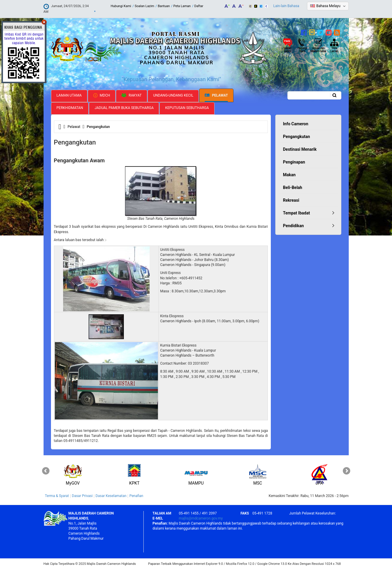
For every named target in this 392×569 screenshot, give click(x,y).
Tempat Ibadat (296, 213)
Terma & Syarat (57, 496)
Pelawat (216, 96)
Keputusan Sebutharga (187, 108)
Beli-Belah (293, 187)
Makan (289, 175)
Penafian (136, 496)
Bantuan (164, 6)
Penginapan (294, 162)
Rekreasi (291, 200)
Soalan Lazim (144, 6)
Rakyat (132, 95)
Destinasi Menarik (300, 149)
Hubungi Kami (121, 6)
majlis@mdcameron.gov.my (201, 518)
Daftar (199, 6)
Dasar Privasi (82, 496)
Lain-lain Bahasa (286, 6)
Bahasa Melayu (328, 6)
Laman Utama (69, 95)
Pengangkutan (296, 137)
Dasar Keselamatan (111, 496)
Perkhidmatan (70, 108)
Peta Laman (182, 6)
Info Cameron (296, 124)
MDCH (102, 95)
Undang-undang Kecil (173, 95)
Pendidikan (293, 226)
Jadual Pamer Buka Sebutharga (124, 108)
